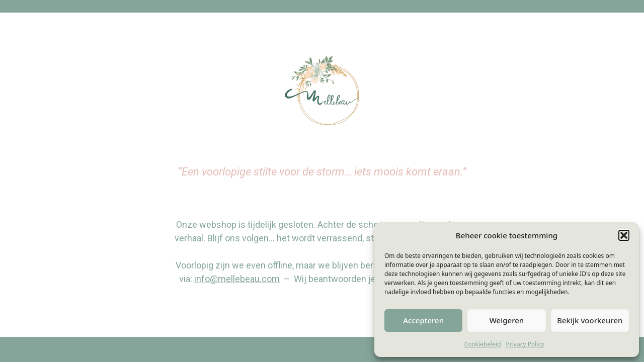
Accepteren (423, 320)
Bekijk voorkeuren (590, 320)
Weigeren (507, 320)
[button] (624, 235)
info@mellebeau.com (237, 279)
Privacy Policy (525, 344)
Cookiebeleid (483, 344)
